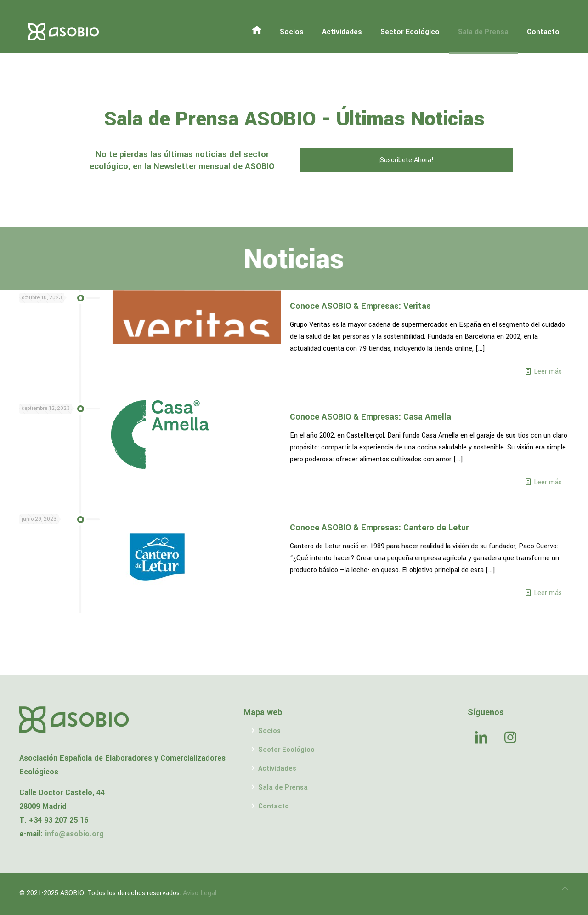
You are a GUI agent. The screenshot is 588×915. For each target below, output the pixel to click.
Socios (269, 731)
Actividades (277, 769)
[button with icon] (481, 739)
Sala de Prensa (283, 787)
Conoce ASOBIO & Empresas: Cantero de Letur (379, 528)
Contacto (274, 806)
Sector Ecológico (286, 750)
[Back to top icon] (565, 889)
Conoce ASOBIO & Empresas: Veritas (360, 306)
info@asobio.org (74, 834)
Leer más (548, 372)
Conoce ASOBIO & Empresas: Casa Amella (370, 417)
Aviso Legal (200, 893)
